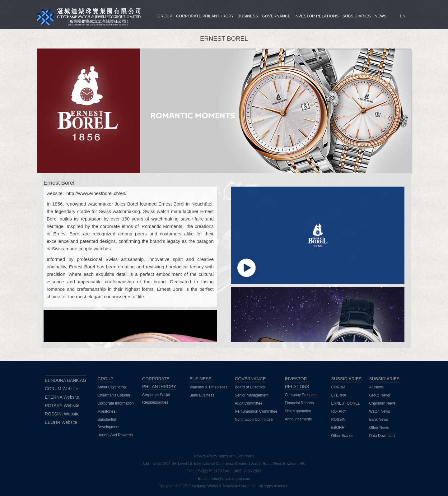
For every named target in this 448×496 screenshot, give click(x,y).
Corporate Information (116, 403)
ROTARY (339, 411)
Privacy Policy (205, 456)
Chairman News (382, 403)
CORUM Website (61, 389)
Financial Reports (299, 403)
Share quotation (298, 411)
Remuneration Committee (256, 411)
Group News (379, 395)
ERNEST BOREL (345, 403)
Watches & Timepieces (208, 387)
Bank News (378, 420)
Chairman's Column (114, 395)
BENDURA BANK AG (65, 380)
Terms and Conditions (236, 456)
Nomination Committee (254, 420)
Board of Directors (250, 387)
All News (376, 387)
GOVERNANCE (276, 16)
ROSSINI (339, 420)
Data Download (382, 436)
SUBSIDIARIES (357, 16)
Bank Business (202, 395)
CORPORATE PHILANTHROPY (205, 16)
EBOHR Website (61, 422)
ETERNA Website (62, 397)
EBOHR (338, 428)
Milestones (106, 411)
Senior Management (252, 395)
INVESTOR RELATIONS (317, 16)
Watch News (379, 411)
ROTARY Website (62, 406)
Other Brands (342, 436)
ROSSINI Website (62, 414)
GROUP (165, 16)
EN (403, 16)
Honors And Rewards (115, 435)
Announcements (298, 419)
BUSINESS (248, 16)
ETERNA (339, 395)
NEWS (381, 16)
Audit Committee (249, 403)
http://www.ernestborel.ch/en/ (96, 193)
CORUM (338, 387)
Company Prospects (301, 395)
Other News (379, 428)
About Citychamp (112, 387)
